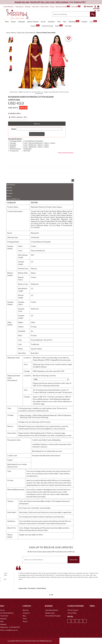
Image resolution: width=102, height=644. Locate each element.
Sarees (13, 22)
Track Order (35, 7)
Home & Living (47, 26)
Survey (52, 7)
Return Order (44, 7)
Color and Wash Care (13, 199)
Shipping (9, 188)
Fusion (35, 26)
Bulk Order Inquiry (61, 7)
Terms (25, 619)
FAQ (2, 621)
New (7, 22)
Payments (9, 193)
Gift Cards (76, 7)
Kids (59, 22)
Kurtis (43, 22)
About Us (26, 610)
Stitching (9, 190)
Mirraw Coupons (73, 610)
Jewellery (51, 22)
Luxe (93, 21)
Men (65, 22)
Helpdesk (3, 624)
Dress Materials (37, 340)
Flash (59, 26)
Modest (84, 22)
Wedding (74, 21)
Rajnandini (35, 233)
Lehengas (22, 22)
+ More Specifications (65, 153)
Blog (24, 616)
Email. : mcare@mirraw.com (9, 630)
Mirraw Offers (72, 613)
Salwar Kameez (33, 22)
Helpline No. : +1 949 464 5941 (10, 627)
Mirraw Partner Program (53, 616)
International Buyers (52, 610)
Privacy (25, 621)
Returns (9, 196)
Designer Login (50, 613)
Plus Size (68, 26)
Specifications (11, 185)
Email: (14, 129)
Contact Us (26, 613)
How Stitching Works (7, 613)
